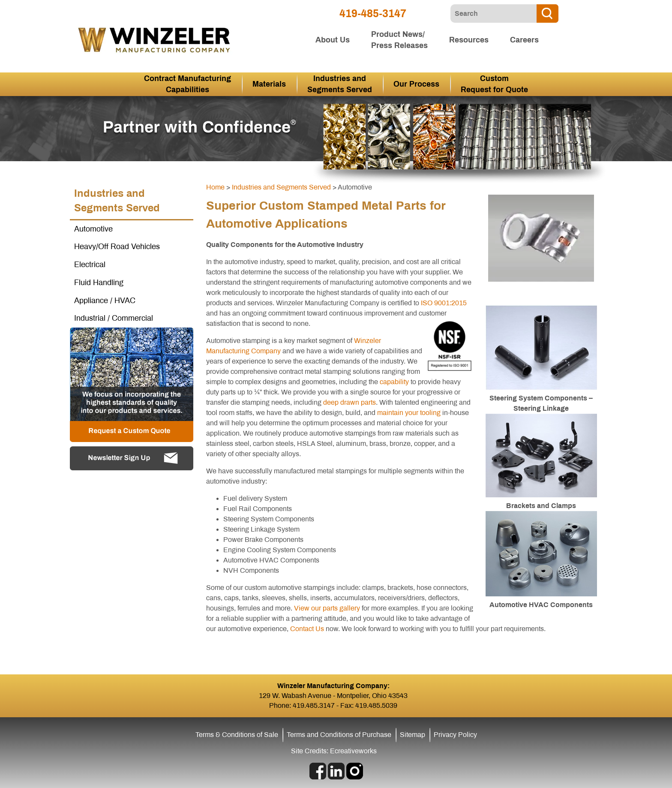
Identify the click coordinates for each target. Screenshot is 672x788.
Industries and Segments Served (340, 84)
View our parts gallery (327, 608)
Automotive (93, 229)
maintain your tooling (409, 413)
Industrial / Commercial (114, 318)
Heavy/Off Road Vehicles (117, 247)
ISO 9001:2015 (444, 303)
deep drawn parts (349, 402)
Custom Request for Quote (494, 84)
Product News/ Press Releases (399, 40)
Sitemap (412, 735)
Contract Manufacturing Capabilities (187, 84)
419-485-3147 (373, 14)
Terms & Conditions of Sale (237, 735)
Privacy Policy (455, 735)
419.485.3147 (314, 705)
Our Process (416, 84)
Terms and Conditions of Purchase (339, 735)
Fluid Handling (99, 283)
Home (215, 187)
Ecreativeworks (353, 751)
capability (394, 382)
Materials (269, 84)
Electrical (90, 265)
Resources (469, 40)
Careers (524, 40)
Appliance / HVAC (105, 301)
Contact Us (307, 629)
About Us (333, 40)
